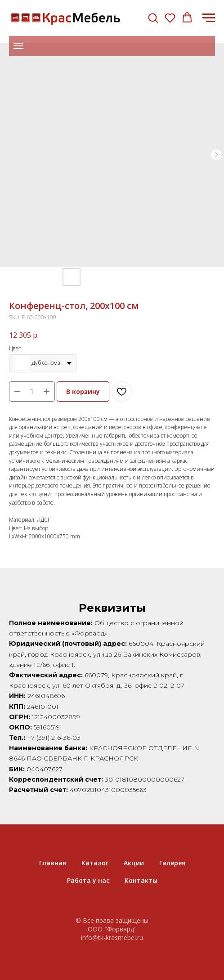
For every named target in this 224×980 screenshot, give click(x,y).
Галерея (172, 863)
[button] (153, 18)
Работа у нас (88, 880)
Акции (134, 863)
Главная (53, 863)
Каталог (95, 863)
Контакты (141, 880)
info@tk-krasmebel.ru (112, 937)
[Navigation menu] (209, 18)
